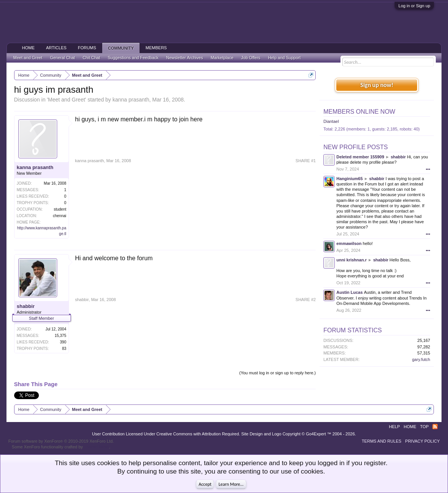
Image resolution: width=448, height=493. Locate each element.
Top (424, 427)
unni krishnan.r (351, 260)
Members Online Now (359, 112)
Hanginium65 (349, 179)
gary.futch (421, 359)
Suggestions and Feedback (133, 58)
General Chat (62, 58)
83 (64, 349)
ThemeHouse (96, 447)
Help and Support (284, 58)
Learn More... (231, 484)
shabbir (26, 306)
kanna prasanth (131, 100)
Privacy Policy (423, 441)
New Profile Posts (356, 147)
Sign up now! (377, 85)
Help (394, 427)
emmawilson (349, 243)
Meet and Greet (67, 100)
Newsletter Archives (185, 58)
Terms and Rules (382, 441)
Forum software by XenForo (61, 441)
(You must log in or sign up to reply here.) (277, 373)
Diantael (331, 121)
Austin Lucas (349, 292)
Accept (205, 484)
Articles (56, 48)
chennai (60, 216)
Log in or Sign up (414, 6)
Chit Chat (92, 58)
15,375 (60, 336)
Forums (87, 48)
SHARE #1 (306, 161)
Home (28, 48)
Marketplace (222, 58)
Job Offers (251, 58)
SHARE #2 (306, 300)
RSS (435, 427)
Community (121, 48)
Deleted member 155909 (360, 157)
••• (428, 169)
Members (156, 48)
